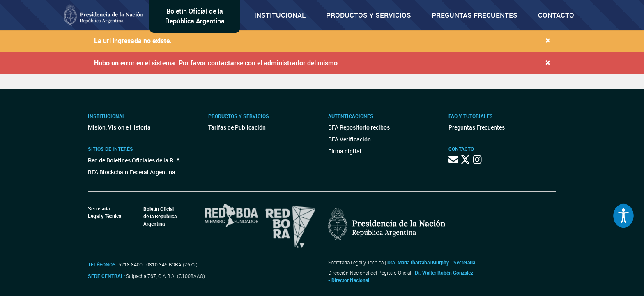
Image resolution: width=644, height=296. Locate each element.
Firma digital (345, 151)
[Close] (548, 40)
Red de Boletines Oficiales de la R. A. (135, 160)
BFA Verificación (350, 139)
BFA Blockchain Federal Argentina (132, 172)
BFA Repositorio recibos (359, 127)
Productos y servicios (369, 15)
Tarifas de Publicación (237, 127)
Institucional (280, 15)
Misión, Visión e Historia (119, 127)
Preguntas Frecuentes (475, 15)
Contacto (556, 15)
